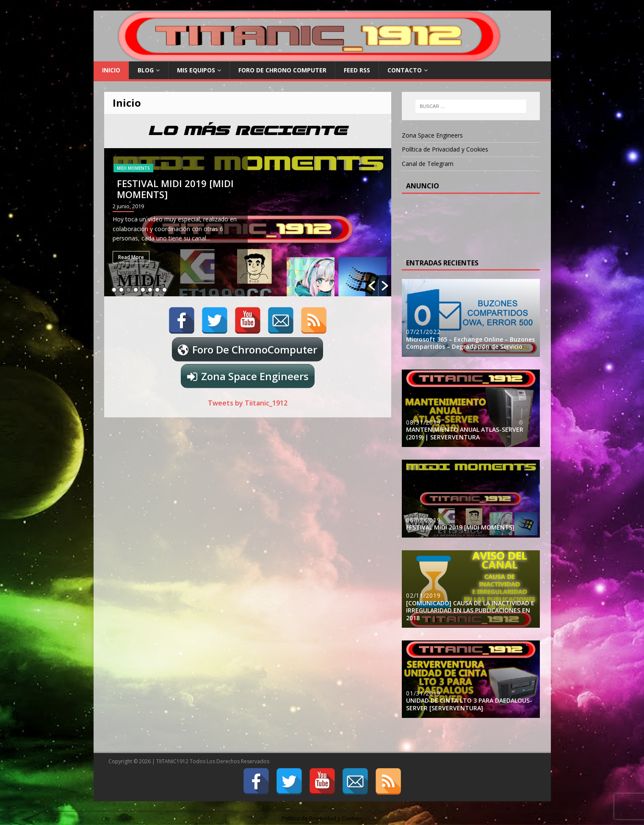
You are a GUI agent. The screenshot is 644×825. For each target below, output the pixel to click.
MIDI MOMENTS (133, 168)
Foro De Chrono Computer (282, 70)
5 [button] (143, 290)
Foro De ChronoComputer (255, 349)
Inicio (111, 70)
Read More (131, 257)
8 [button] (164, 290)
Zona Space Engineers (255, 376)
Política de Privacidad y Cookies (445, 149)
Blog (146, 70)
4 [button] (136, 290)
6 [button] (150, 290)
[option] (248, 222)
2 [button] (121, 290)
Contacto (405, 70)
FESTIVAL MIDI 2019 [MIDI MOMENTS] (175, 189)
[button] (372, 286)
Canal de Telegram (428, 164)
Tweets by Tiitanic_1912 (248, 403)
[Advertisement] (474, 223)
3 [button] (129, 290)
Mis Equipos (196, 70)
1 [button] (114, 290)
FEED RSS (357, 70)
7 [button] (157, 290)
